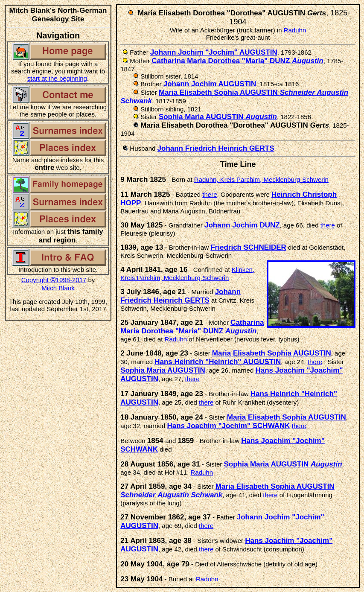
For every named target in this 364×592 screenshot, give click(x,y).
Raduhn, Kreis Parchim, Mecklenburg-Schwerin (261, 179)
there (210, 194)
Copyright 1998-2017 (54, 280)
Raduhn (295, 30)
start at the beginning (57, 78)
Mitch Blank (58, 288)
